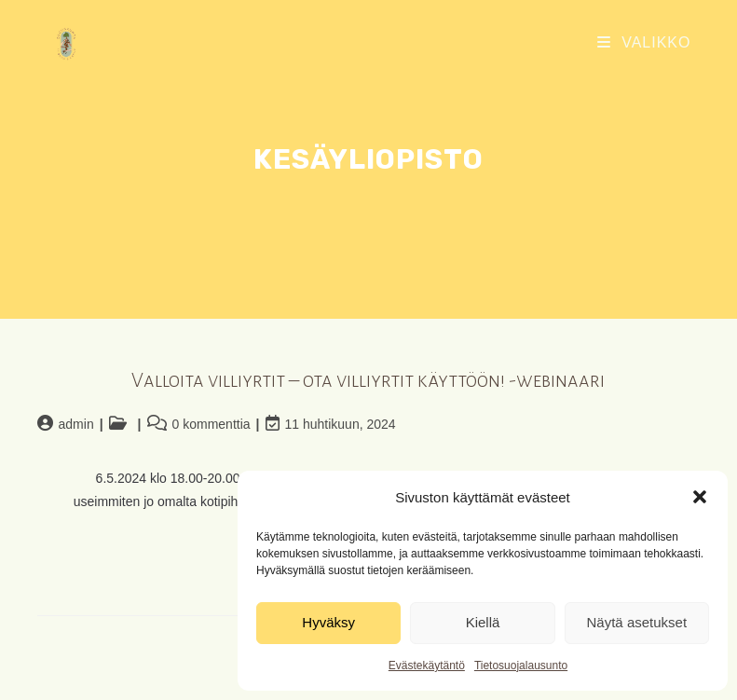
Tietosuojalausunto (521, 666)
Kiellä (483, 622)
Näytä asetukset (637, 622)
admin (76, 424)
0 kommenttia (212, 424)
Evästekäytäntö (427, 666)
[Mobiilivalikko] (644, 42)
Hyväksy (328, 622)
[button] (700, 497)
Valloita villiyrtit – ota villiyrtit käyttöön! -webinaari (368, 381)
